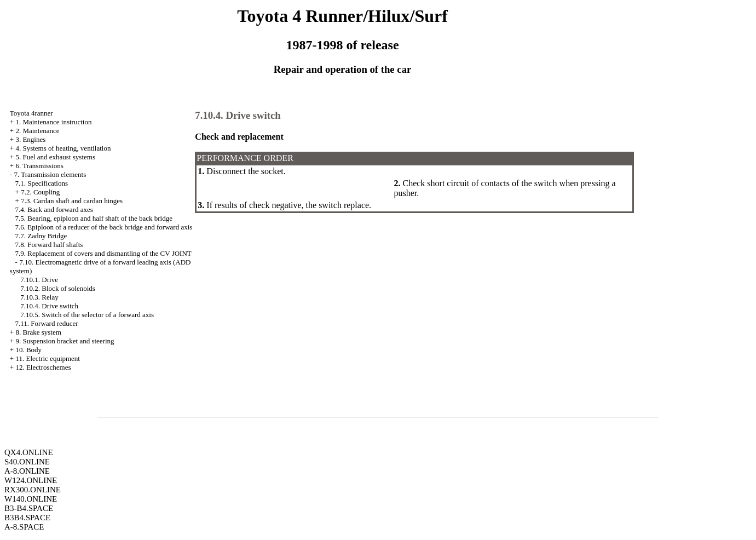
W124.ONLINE (31, 480)
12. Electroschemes (43, 367)
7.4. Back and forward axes (54, 209)
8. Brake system (38, 332)
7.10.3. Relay (39, 297)
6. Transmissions (39, 166)
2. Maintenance (37, 131)
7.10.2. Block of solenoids (58, 288)
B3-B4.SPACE (29, 508)
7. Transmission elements (50, 174)
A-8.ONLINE (27, 471)
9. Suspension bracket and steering (65, 341)
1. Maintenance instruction (53, 122)
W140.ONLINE (31, 499)
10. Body (28, 350)
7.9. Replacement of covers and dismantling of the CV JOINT (103, 253)
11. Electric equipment (48, 358)
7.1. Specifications (42, 183)
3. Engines (30, 139)
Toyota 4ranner (31, 113)
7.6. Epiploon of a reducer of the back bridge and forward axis (104, 227)
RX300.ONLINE (33, 490)
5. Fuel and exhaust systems (55, 157)
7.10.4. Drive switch (49, 306)
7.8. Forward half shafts (49, 245)
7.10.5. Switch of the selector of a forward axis (87, 315)
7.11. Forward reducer (47, 323)
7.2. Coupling (40, 192)
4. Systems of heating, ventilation (63, 148)
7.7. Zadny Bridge (41, 236)
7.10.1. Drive (39, 280)
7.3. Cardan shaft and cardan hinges (72, 201)
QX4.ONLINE (29, 452)
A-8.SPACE (24, 527)
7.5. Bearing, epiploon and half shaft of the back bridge (94, 218)
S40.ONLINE (27, 462)
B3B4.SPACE (27, 518)
